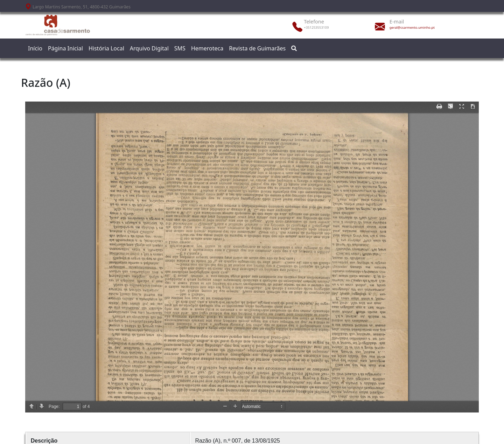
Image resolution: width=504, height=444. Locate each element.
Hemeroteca (207, 48)
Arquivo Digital (149, 48)
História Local (106, 48)
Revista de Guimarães (257, 48)
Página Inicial (65, 48)
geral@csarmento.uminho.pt (412, 27)
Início (35, 48)
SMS (180, 48)
